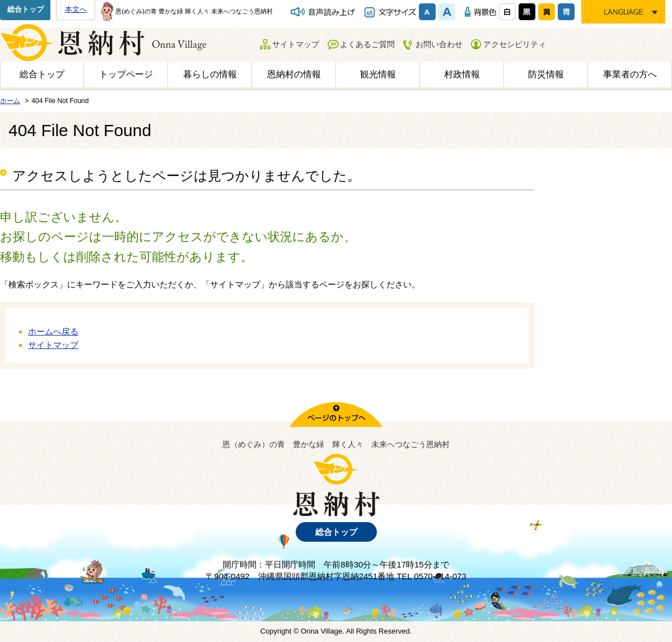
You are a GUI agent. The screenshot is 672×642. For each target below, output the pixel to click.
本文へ (76, 9)
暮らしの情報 (210, 74)
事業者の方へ (630, 74)
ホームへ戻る (53, 331)
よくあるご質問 (367, 44)
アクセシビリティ (515, 44)
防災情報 (546, 74)
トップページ (126, 74)
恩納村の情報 (294, 74)
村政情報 (462, 74)
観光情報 (378, 74)
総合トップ (25, 9)
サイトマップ (296, 44)
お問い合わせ (439, 44)
